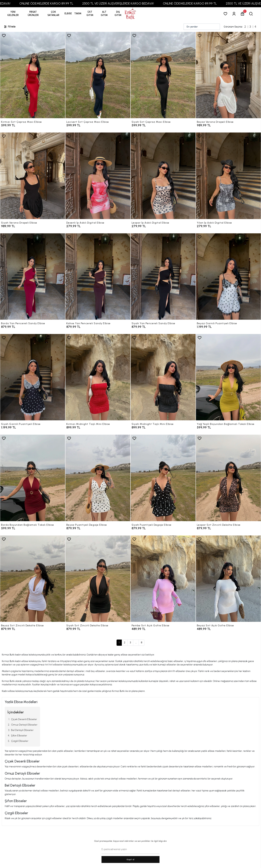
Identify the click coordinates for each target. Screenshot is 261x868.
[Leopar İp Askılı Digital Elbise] (163, 176)
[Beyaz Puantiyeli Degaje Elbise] (98, 478)
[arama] (252, 14)
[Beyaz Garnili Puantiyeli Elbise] (228, 277)
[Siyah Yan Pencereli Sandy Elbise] (163, 277)
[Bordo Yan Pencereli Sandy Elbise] (33, 277)
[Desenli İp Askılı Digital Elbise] (98, 176)
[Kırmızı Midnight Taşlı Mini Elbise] (98, 377)
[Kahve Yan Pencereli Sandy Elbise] (98, 277)
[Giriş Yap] (235, 14)
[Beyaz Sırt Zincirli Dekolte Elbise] (33, 579)
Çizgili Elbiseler (20, 741)
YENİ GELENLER (13, 13)
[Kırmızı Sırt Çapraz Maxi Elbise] (33, 75)
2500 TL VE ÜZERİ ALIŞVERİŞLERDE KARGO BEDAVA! (134, 3)
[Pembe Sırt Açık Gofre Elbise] (163, 579)
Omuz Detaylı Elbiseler (24, 725)
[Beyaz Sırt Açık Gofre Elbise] (228, 579)
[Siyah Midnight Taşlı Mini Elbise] (163, 377)
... (136, 643)
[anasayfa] (130, 14)
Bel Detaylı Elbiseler (22, 730)
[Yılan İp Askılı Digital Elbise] (228, 176)
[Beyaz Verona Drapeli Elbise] (228, 75)
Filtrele (10, 27)
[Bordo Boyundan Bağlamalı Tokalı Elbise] (33, 478)
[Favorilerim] (226, 14)
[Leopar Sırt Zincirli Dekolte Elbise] (228, 478)
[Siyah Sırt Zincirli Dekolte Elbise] (98, 579)
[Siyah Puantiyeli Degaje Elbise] (163, 478)
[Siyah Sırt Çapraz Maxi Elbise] (163, 75)
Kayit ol (131, 859)
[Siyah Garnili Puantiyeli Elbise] (33, 377)
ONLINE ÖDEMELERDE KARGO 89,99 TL (62, 3)
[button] (33, 14)
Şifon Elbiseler (19, 736)
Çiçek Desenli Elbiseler (24, 719)
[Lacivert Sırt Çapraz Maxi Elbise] (98, 75)
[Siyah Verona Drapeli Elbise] (33, 176)
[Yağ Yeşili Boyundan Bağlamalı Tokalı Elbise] (228, 377)
